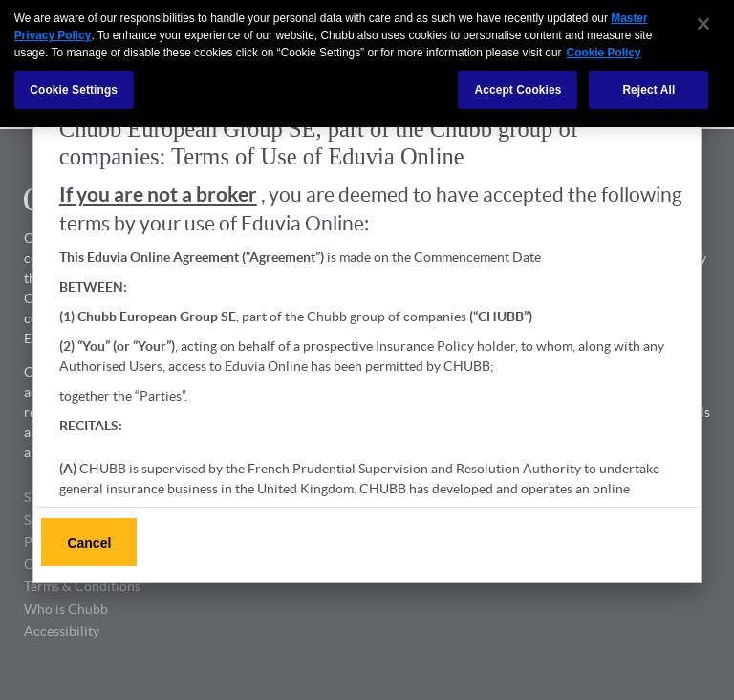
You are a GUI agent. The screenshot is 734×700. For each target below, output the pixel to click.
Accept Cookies (518, 86)
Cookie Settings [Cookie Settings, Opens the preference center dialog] (74, 86)
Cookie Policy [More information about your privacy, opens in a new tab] (604, 49)
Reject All (648, 86)
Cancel (89, 543)
